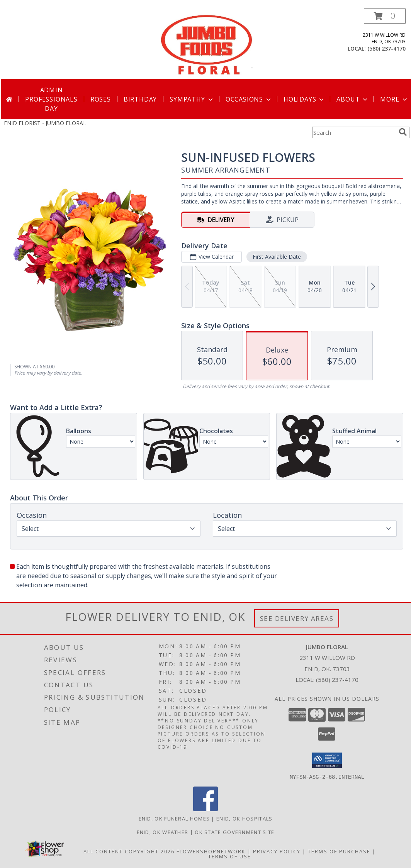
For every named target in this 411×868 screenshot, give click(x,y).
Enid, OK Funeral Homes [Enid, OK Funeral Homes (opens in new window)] (174, 818)
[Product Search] (354, 132)
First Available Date (277, 257)
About (353, 99)
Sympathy (192, 99)
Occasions (249, 99)
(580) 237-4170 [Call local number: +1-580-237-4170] (386, 48)
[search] (403, 132)
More (394, 99)
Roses (101, 99)
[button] (385, 16)
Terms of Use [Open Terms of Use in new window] (230, 856)
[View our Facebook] (206, 809)
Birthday (140, 99)
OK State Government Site (234, 832)
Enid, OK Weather (163, 832)
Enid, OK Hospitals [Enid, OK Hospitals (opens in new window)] (244, 818)
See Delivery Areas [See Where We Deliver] (297, 618)
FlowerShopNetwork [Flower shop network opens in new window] (211, 851)
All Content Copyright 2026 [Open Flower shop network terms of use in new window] (129, 851)
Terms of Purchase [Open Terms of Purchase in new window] (339, 851)
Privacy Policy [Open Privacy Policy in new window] (277, 851)
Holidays (304, 99)
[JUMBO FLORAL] (206, 44)
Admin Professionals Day (51, 99)
